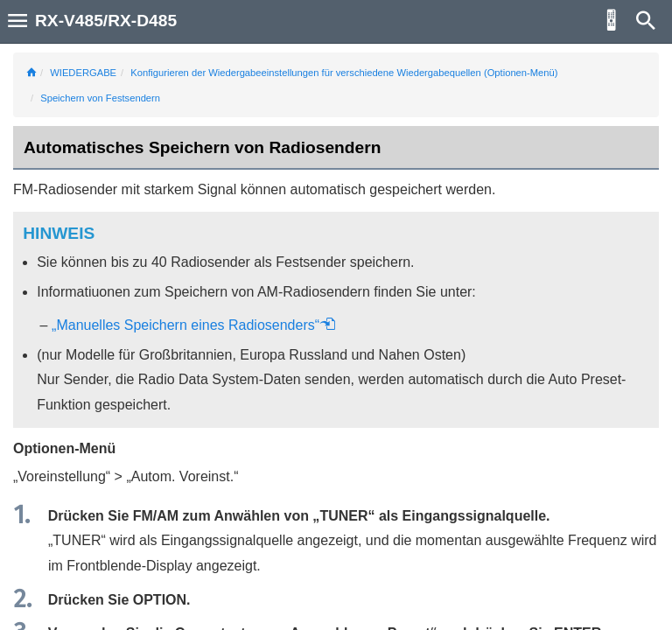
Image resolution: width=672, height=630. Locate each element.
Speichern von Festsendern (100, 98)
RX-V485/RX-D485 (106, 21)
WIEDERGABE (83, 73)
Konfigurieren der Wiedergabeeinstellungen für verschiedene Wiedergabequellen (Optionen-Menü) (344, 73)
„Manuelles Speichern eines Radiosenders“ (194, 325)
